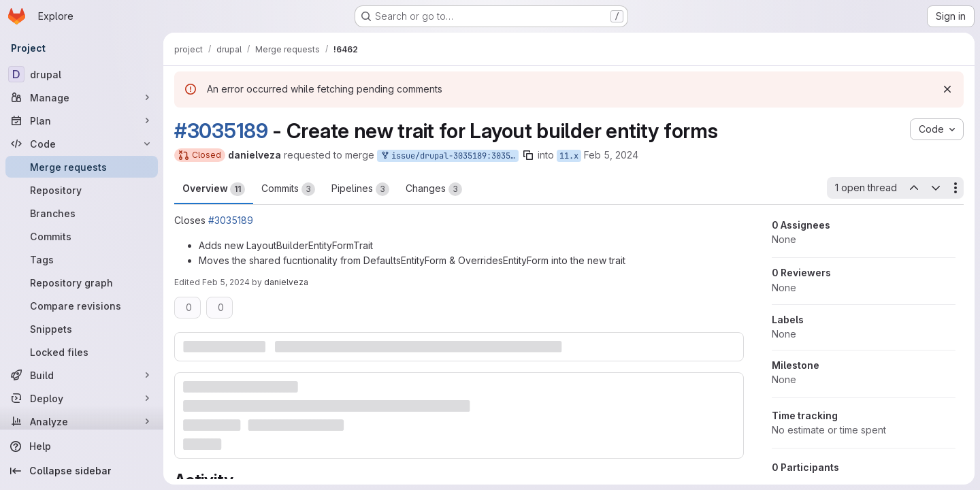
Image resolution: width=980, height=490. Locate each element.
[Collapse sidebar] (82, 471)
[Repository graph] (82, 282)
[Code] (82, 144)
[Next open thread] (936, 188)
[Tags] (82, 259)
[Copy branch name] (528, 155)
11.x (569, 156)
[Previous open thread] (913, 188)
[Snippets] (82, 329)
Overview (214, 189)
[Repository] (82, 190)
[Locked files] (82, 352)
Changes (434, 189)
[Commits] (82, 236)
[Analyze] (82, 421)
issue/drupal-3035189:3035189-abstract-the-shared (449, 156)
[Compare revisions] (82, 306)
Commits (288, 189)
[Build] (82, 375)
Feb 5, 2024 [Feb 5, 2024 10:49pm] (611, 155)
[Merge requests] (82, 167)
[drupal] (82, 74)
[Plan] (82, 120)
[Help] (82, 446)
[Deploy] (82, 398)
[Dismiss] (947, 89)
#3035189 (221, 131)
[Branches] (82, 213)
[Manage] (82, 97)
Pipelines (360, 189)
